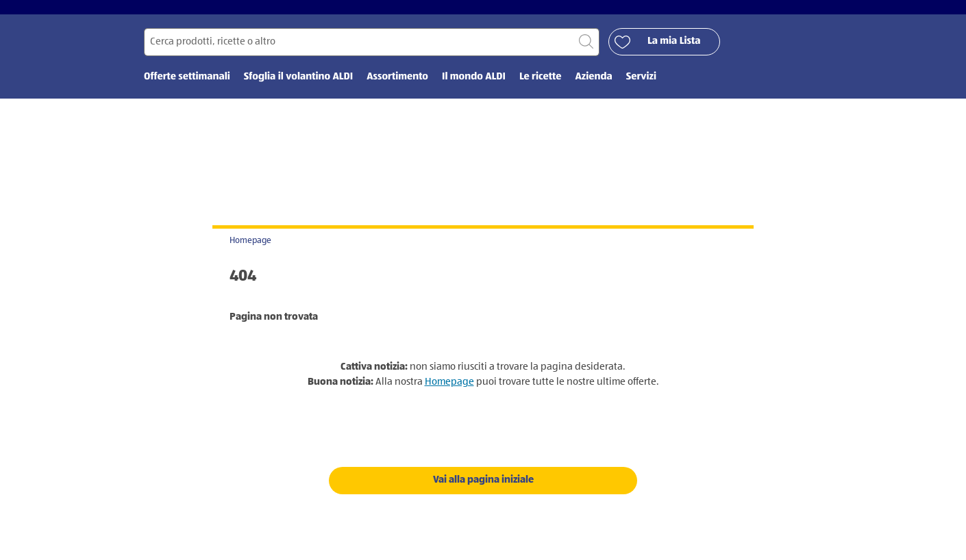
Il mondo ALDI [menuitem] (474, 87)
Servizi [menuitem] (641, 87)
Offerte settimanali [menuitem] (187, 87)
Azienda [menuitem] (593, 87)
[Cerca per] (372, 52)
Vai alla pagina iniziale (483, 490)
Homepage (250, 251)
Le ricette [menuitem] (541, 87)
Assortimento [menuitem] (397, 87)
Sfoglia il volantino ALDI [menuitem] (298, 87)
